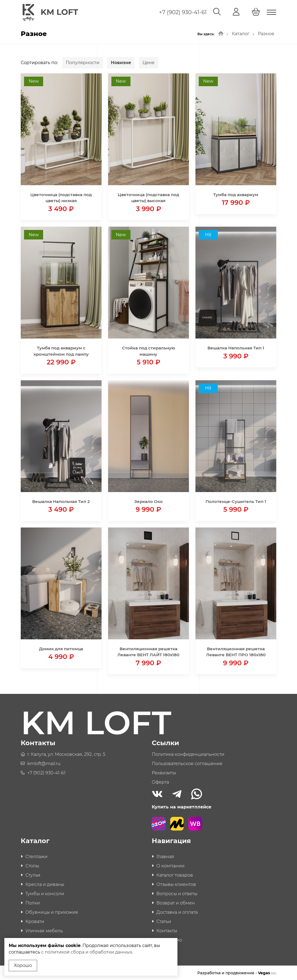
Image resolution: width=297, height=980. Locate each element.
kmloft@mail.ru (44, 763)
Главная (165, 856)
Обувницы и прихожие (52, 912)
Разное (266, 33)
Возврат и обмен (176, 902)
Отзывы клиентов (176, 884)
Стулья (33, 875)
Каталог (241, 33)
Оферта (160, 782)
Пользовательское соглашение (187, 763)
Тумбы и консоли (45, 893)
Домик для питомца (61, 648)
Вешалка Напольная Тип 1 (236, 347)
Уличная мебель (44, 930)
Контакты (167, 930)
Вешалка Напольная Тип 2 (61, 501)
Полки (33, 902)
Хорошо (23, 965)
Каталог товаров (175, 875)
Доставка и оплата (177, 912)
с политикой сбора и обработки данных (87, 952)
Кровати (35, 921)
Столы (32, 865)
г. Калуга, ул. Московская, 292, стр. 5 (66, 754)
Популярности (83, 62)
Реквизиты (164, 772)
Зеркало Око (148, 501)
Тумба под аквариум (236, 194)
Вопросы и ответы (177, 893)
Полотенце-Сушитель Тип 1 (236, 501)
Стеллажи (36, 856)
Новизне (121, 62)
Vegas (267, 972)
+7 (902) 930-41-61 (183, 12)
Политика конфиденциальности (188, 754)
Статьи (164, 921)
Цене (148, 62)
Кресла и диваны (45, 884)
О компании (170, 865)
